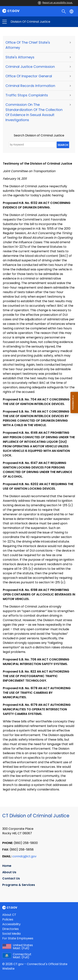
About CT (9, 915)
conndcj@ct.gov (24, 856)
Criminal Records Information (30, 86)
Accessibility (11, 924)
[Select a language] (72, 11)
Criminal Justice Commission (30, 67)
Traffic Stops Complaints (27, 95)
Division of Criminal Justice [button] (22, 22)
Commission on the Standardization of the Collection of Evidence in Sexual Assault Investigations (34, 112)
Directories (10, 929)
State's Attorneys (20, 57)
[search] (64, 11)
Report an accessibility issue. (55, 3)
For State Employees (18, 938)
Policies (8, 919)
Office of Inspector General (29, 76)
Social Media (11, 934)
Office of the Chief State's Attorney (28, 45)
